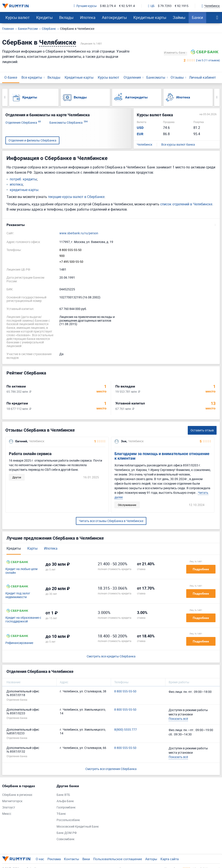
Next (217, 97)
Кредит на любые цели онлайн (21, 571)
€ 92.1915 (182, 6)
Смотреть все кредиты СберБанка (111, 656)
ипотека (16, 184)
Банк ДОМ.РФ (67, 833)
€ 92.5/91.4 (127, 6)
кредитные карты (24, 190)
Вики (86, 859)
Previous (5, 97)
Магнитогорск (12, 801)
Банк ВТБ (63, 795)
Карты (32, 548)
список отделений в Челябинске (186, 204)
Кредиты (44, 17)
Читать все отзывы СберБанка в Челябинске (111, 521)
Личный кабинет (202, 77)
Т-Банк (61, 814)
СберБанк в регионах (17, 795)
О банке (11, 77)
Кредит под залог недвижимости (18, 595)
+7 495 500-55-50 (71, 262)
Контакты (72, 859)
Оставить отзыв (202, 430)
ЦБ (151, 6)
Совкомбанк (66, 839)
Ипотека (88, 17)
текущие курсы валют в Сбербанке (76, 197)
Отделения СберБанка (23, 123)
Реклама (54, 859)
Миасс (7, 814)
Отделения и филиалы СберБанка (32, 140)
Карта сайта (170, 859)
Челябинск (145, 145)
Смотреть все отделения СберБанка (111, 769)
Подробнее (201, 569)
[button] (111, 225)
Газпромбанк (66, 807)
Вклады (66, 17)
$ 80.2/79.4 (108, 6)
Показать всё (178, 719)
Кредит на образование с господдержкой (23, 620)
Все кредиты (32, 77)
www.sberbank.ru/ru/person (79, 233)
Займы (179, 17)
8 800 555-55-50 (70, 250)
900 (62, 256)
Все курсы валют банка (178, 145)
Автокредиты (114, 17)
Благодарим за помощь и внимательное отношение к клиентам (162, 456)
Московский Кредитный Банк (78, 827)
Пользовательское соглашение (118, 859)
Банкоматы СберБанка (69, 123)
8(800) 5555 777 (126, 730)
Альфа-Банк (65, 801)
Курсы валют (18, 17)
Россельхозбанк (68, 820)
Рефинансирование (19, 643)
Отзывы (177, 77)
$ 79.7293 (165, 6)
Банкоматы (156, 77)
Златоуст (9, 807)
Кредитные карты (150, 17)
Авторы (151, 859)
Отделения (132, 77)
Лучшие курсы (85, 6)
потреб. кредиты (23, 179)
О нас (40, 859)
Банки (197, 17)
